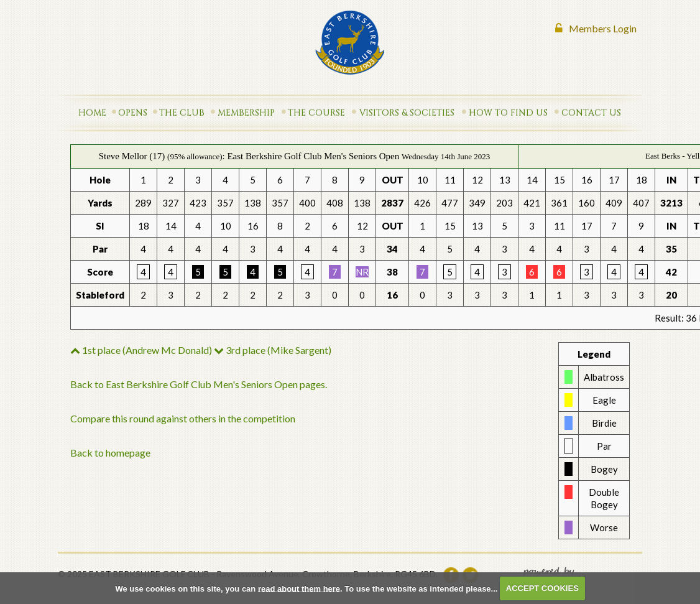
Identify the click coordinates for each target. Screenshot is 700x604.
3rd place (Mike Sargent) (273, 350)
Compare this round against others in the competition (183, 418)
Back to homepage (110, 453)
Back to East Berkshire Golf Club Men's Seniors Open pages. (199, 384)
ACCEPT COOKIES (542, 588)
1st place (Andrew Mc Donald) (141, 350)
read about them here (299, 588)
